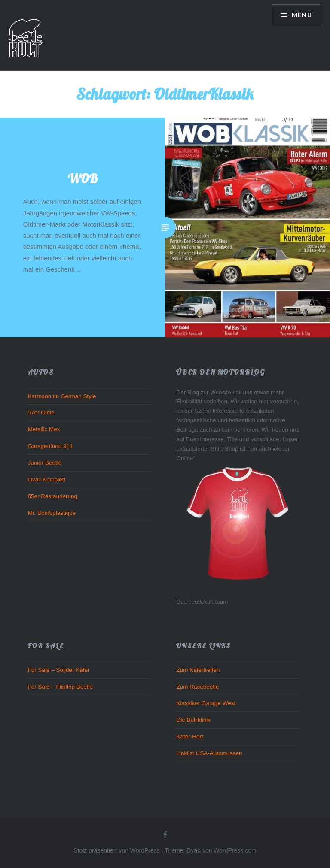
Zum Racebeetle (197, 687)
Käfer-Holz (190, 736)
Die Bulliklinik (193, 720)
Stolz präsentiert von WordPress (117, 850)
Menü (301, 15)
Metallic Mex (44, 429)
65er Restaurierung (52, 496)
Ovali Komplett (46, 479)
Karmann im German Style (62, 396)
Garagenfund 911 (50, 446)
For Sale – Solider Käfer (58, 670)
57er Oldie (41, 413)
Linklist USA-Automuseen (209, 753)
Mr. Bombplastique (52, 513)
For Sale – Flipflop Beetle (60, 687)
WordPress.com (235, 850)
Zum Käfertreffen (198, 670)
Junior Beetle (44, 463)
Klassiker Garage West (206, 703)
